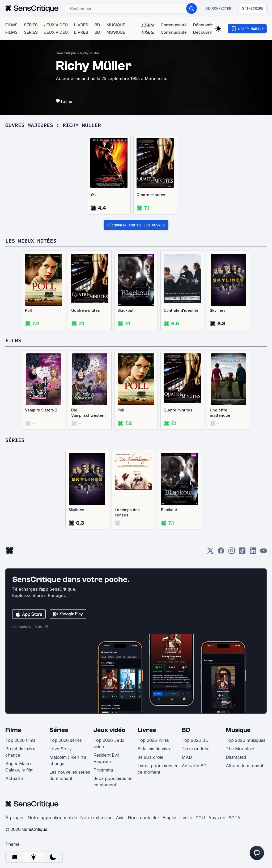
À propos (15, 812)
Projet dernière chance (20, 747)
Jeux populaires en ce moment (113, 776)
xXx (93, 189)
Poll (28, 305)
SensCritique (66, 48)
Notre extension (96, 812)
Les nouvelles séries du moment (70, 770)
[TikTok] (242, 547)
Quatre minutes (151, 189)
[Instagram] (232, 547)
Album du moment (245, 760)
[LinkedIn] (253, 547)
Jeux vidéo (109, 725)
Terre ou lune (196, 743)
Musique (238, 725)
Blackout (126, 305)
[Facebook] (221, 547)
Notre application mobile (52, 812)
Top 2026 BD (195, 735)
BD (186, 725)
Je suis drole (150, 752)
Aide (120, 812)
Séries (59, 725)
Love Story (61, 743)
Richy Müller (90, 48)
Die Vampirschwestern (88, 407)
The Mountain (240, 743)
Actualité (14, 773)
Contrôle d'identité (181, 305)
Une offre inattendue (220, 407)
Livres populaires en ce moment (158, 764)
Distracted (236, 752)
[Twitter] (210, 547)
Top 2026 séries (66, 735)
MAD (187, 752)
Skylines (218, 305)
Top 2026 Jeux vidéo (109, 738)
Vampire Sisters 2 (41, 405)
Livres (147, 725)
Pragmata (103, 765)
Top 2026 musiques (246, 735)
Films (13, 725)
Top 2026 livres (153, 735)
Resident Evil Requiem (106, 753)
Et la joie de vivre (155, 743)
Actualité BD (194, 760)
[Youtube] (263, 547)
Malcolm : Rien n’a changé (68, 755)
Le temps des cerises (127, 507)
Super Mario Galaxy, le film (19, 761)
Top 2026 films (20, 735)
